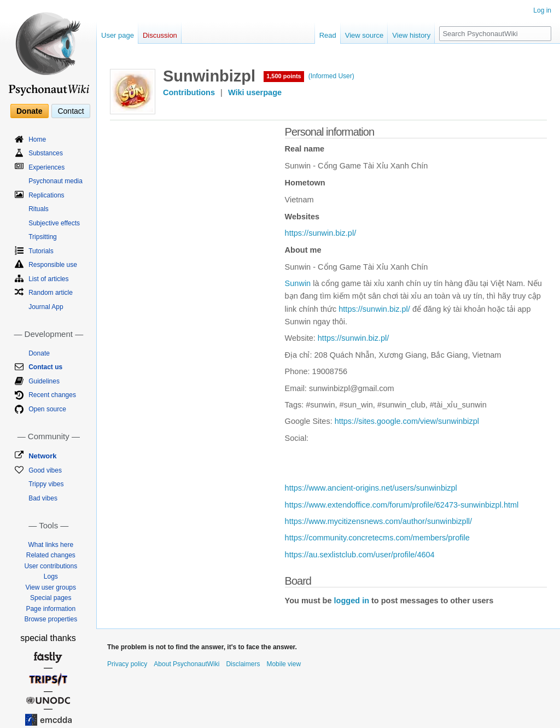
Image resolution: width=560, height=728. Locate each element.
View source (364, 35)
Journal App (46, 307)
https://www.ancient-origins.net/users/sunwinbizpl (371, 488)
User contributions (51, 566)
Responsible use (53, 265)
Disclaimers (243, 664)
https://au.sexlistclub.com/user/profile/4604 (360, 555)
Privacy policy (127, 664)
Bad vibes (43, 498)
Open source (47, 409)
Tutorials (41, 251)
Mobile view (284, 664)
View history (411, 35)
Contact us (45, 367)
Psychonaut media (56, 181)
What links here (51, 545)
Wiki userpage (255, 92)
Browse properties (51, 619)
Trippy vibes (46, 484)
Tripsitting (43, 237)
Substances (46, 153)
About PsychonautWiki (186, 664)
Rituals (39, 209)
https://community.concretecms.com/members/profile (377, 538)
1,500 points (284, 76)
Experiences (46, 167)
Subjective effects (54, 223)
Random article (51, 293)
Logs (51, 576)
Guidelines (44, 381)
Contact (71, 111)
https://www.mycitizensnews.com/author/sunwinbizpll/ (379, 521)
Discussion (160, 35)
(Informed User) (331, 76)
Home (37, 139)
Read (328, 35)
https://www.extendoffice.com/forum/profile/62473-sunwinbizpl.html (402, 505)
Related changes (51, 555)
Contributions (189, 92)
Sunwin (298, 283)
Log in (542, 10)
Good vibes (45, 470)
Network (42, 456)
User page (118, 35)
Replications (46, 195)
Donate (29, 111)
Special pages (51, 598)
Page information (51, 609)
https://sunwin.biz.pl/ (321, 233)
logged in (352, 601)
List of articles (48, 279)
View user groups (51, 587)
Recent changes (52, 395)
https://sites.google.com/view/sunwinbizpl (407, 421)
